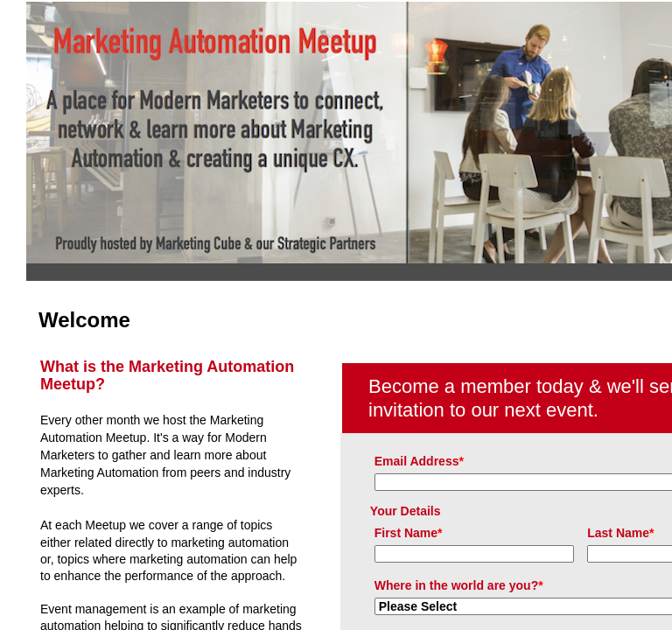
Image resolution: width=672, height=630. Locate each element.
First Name (409, 533)
